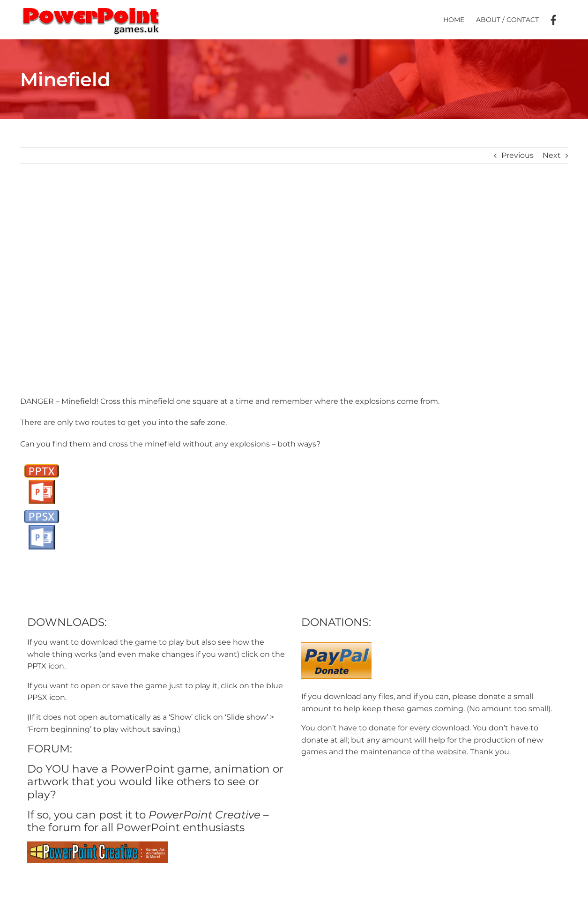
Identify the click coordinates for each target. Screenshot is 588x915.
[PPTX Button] (41, 463)
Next (552, 155)
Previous (517, 155)
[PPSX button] (41, 509)
